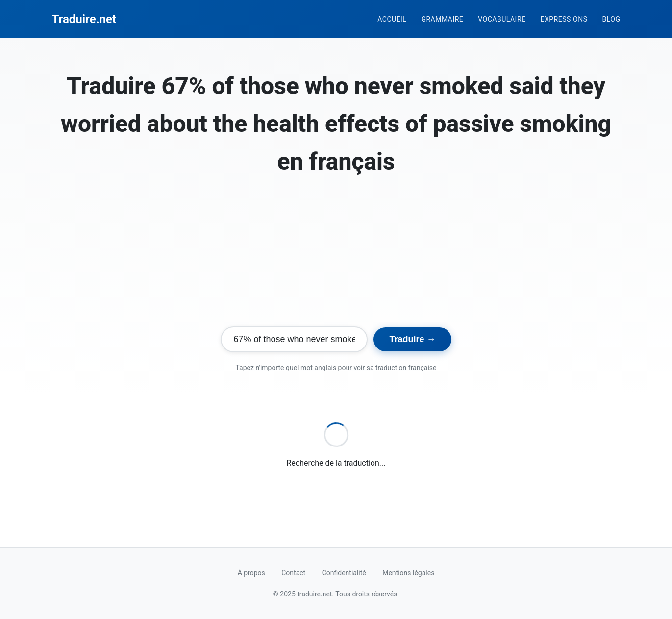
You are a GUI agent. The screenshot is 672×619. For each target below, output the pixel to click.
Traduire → (412, 339)
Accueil (392, 19)
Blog (611, 19)
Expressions (564, 19)
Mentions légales (408, 573)
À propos (251, 573)
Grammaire (442, 19)
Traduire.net (84, 19)
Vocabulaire (502, 19)
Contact (293, 573)
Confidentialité (344, 573)
